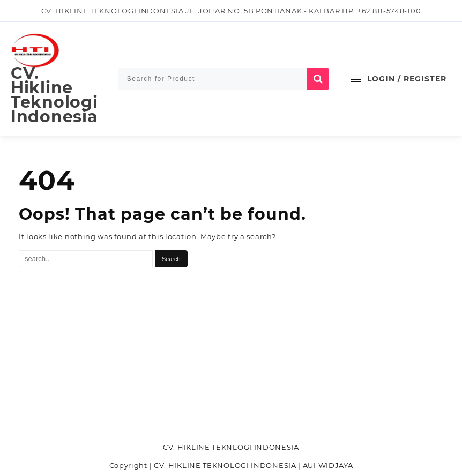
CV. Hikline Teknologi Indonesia (54, 95)
